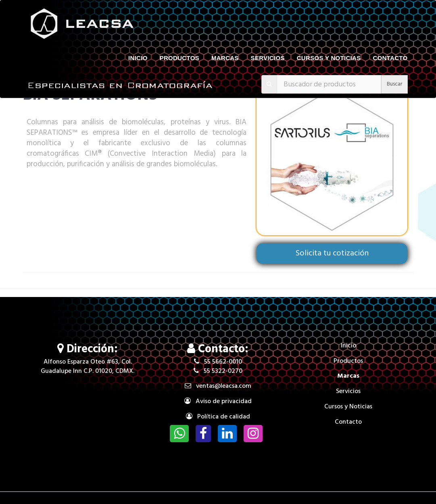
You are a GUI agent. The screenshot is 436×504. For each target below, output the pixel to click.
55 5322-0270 (218, 371)
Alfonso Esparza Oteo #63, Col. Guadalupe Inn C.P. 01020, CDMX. (88, 367)
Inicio (138, 58)
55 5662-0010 (218, 362)
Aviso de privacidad (218, 402)
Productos (179, 58)
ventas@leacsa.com (218, 386)
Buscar (394, 84)
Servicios (268, 58)
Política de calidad (218, 417)
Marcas (225, 58)
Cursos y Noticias (329, 58)
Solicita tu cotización (332, 253)
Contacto (390, 58)
